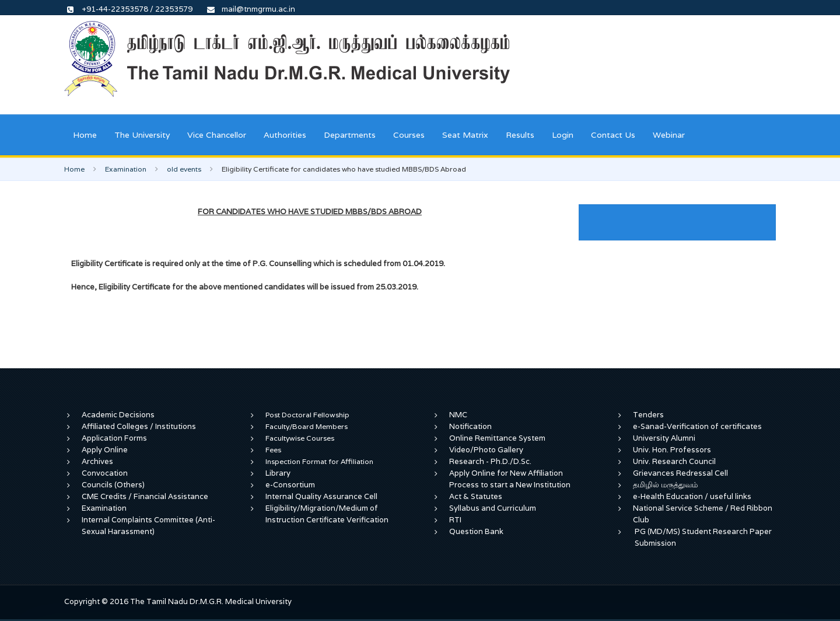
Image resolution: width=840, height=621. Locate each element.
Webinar (669, 135)
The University (142, 135)
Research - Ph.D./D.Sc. (490, 461)
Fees (273, 450)
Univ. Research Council (674, 461)
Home (85, 135)
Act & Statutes (476, 496)
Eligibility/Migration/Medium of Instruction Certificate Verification (327, 514)
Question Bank (476, 531)
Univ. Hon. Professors (672, 450)
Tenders (648, 415)
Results (520, 135)
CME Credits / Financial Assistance (145, 496)
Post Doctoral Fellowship (307, 415)
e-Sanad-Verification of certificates (697, 426)
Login (563, 135)
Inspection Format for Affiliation (319, 461)
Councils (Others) (113, 485)
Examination (126, 169)
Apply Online (105, 450)
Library (278, 473)
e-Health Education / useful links (692, 496)
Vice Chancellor (217, 135)
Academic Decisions (118, 415)
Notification (470, 426)
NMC (458, 415)
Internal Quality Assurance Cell (321, 496)
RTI (455, 520)
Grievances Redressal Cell (680, 473)
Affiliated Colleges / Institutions (139, 426)
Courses (409, 135)
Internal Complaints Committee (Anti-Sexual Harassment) (148, 526)
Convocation (105, 473)
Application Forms (114, 438)
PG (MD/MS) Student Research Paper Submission (703, 537)
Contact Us (613, 135)
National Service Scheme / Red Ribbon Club (703, 514)
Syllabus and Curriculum (493, 508)
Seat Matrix (465, 135)
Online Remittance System (497, 438)
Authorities (285, 135)
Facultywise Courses (300, 438)
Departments (350, 135)
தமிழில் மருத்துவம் (665, 485)
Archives (97, 461)
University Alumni (664, 438)
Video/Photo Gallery (486, 450)
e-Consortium (290, 485)
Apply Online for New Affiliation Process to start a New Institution (511, 479)
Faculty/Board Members (307, 426)
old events (184, 169)
